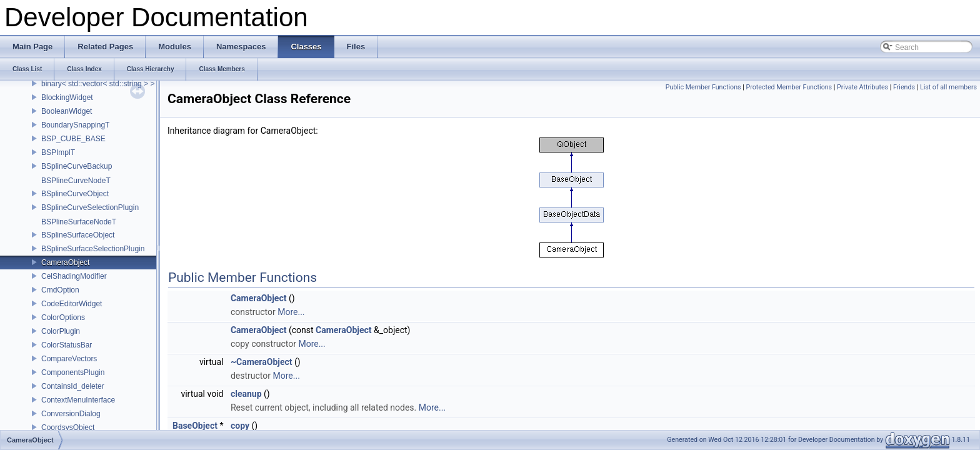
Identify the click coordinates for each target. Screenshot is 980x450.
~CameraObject (262, 362)
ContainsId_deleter (73, 386)
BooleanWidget (67, 111)
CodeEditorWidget (72, 304)
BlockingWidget (67, 97)
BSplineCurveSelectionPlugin (90, 207)
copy (240, 426)
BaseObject (195, 426)
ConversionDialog (71, 414)
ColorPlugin (61, 331)
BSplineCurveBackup (77, 166)
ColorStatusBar (67, 345)
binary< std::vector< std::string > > (98, 84)
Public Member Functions (703, 87)
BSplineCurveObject (75, 194)
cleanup (246, 394)
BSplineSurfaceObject (78, 235)
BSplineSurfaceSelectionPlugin (93, 249)
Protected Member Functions (789, 87)
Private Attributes (862, 87)
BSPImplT (58, 152)
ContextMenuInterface (78, 400)
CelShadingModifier (74, 276)
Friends (904, 87)
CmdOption (60, 290)
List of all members (948, 87)
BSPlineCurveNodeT (76, 181)
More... (291, 312)
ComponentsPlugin (73, 372)
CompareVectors (69, 359)
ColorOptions (63, 317)
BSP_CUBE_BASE (73, 139)
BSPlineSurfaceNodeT (79, 222)
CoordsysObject (68, 427)
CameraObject (65, 262)
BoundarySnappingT (75, 125)
